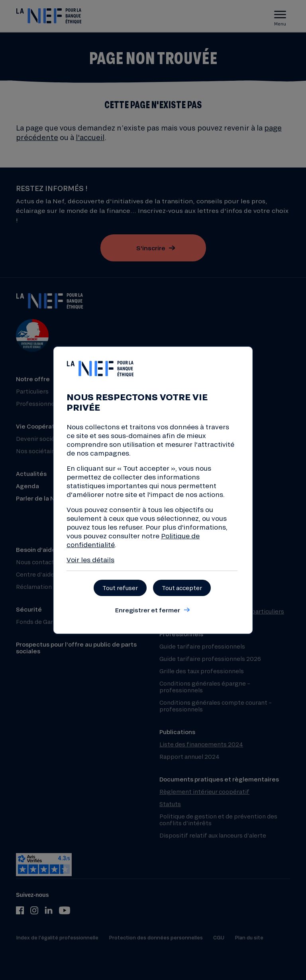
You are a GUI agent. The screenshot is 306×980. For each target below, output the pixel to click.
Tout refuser (120, 588)
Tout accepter (182, 588)
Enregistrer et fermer (147, 610)
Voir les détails (90, 560)
